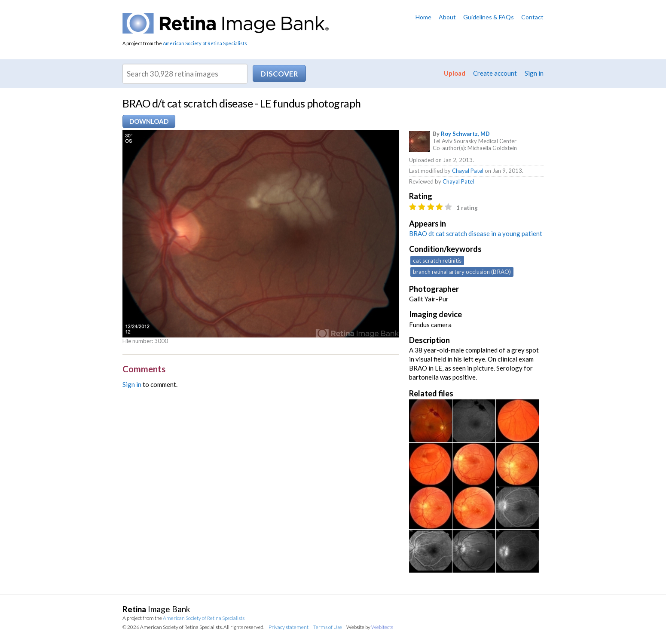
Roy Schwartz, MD (465, 134)
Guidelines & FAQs (489, 17)
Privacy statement (289, 627)
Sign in (534, 73)
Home (423, 17)
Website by (370, 627)
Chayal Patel (468, 171)
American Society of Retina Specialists (205, 43)
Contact (532, 17)
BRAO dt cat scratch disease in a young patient (476, 233)
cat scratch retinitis (437, 261)
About (447, 17)
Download (149, 121)
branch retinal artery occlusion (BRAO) (462, 272)
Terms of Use (328, 627)
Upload (455, 73)
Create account (495, 73)
